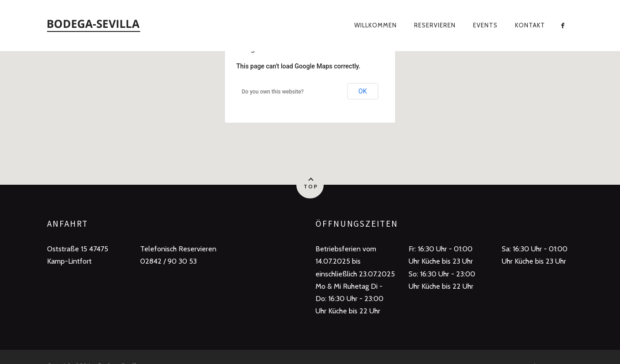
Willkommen (376, 25)
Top (311, 186)
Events (485, 25)
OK (363, 91)
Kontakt (530, 25)
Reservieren (435, 25)
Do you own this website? (273, 92)
